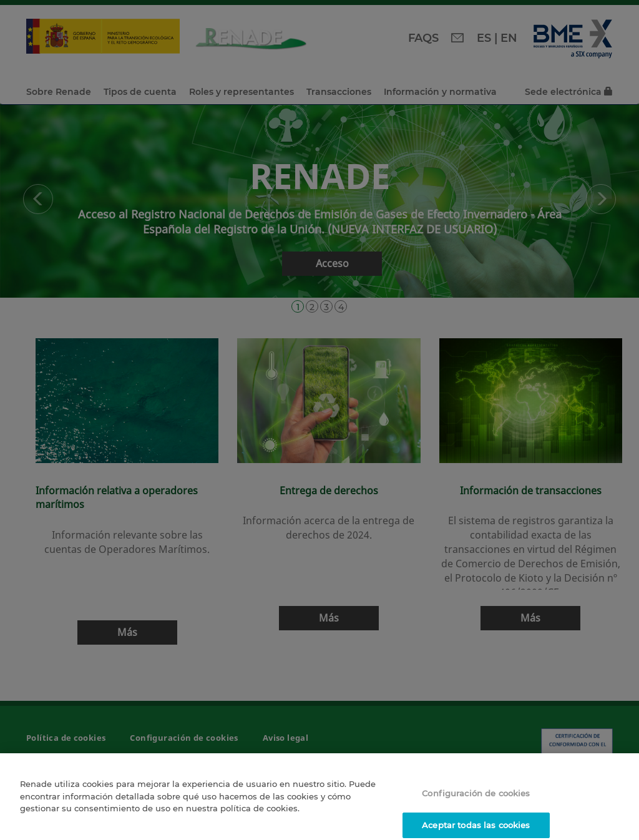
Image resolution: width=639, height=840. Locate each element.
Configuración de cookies (476, 797)
